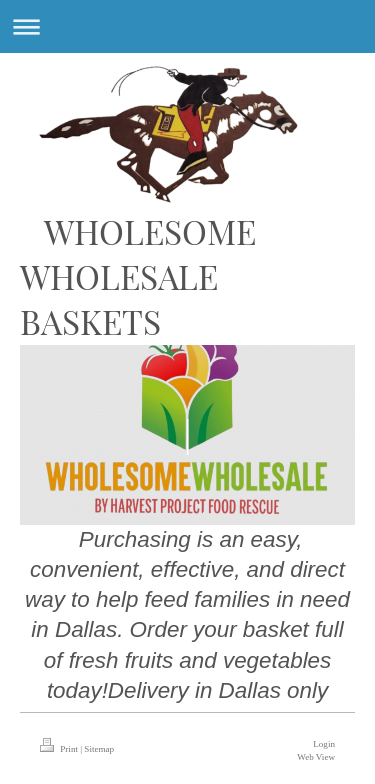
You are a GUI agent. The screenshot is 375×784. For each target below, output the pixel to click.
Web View (316, 757)
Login (324, 744)
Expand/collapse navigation (187, 26)
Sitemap (99, 749)
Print (60, 749)
